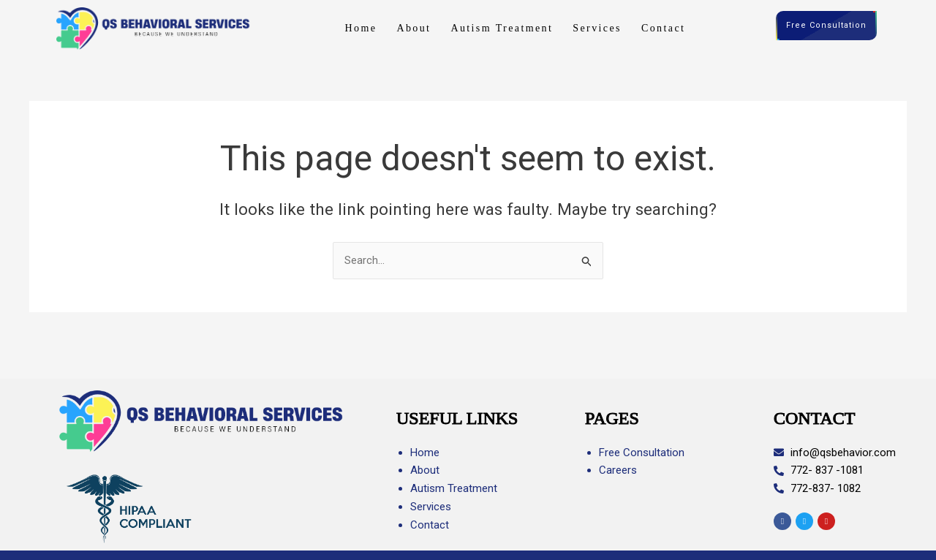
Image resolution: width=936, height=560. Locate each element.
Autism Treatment (502, 28)
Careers (618, 470)
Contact (663, 28)
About (414, 28)
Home (361, 28)
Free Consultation (826, 26)
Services (597, 28)
